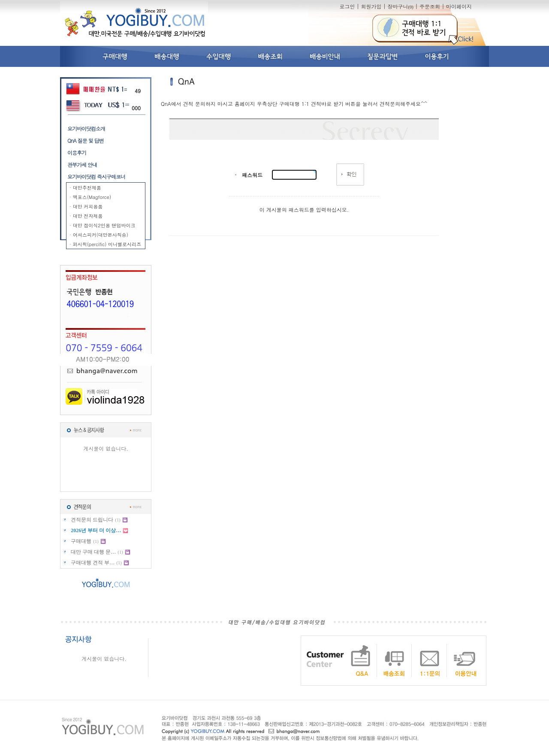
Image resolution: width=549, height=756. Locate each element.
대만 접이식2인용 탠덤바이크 (104, 225)
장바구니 (400, 6)
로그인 (347, 6)
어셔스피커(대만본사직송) (101, 235)
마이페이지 (459, 6)
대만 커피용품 (88, 206)
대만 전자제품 (88, 216)
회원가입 (371, 6)
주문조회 (430, 6)
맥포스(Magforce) (92, 197)
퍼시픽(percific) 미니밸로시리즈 (107, 244)
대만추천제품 (87, 188)
